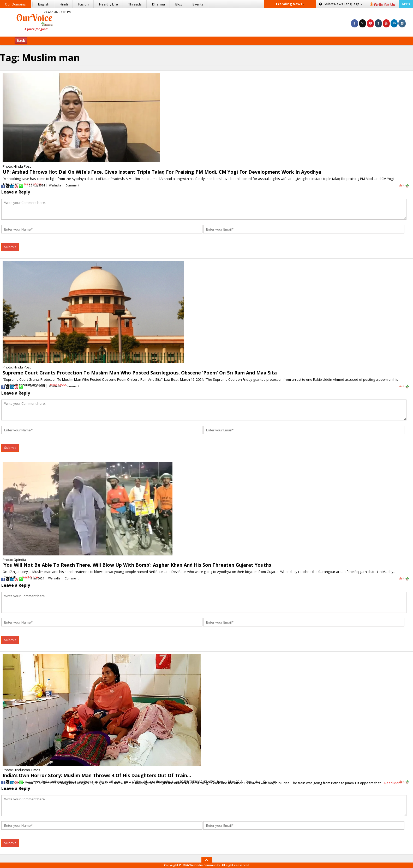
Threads (135, 4)
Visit (404, 186)
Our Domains (15, 4)
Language (341, 4)
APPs (406, 4)
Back (21, 40)
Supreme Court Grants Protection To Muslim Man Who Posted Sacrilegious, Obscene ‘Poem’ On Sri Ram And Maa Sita (140, 373)
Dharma (158, 4)
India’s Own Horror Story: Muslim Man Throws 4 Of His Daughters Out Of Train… (97, 775)
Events (198, 4)
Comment (72, 185)
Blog (179, 4)
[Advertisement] (206, 22)
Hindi (64, 4)
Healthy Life (109, 4)
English (44, 4)
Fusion (83, 4)
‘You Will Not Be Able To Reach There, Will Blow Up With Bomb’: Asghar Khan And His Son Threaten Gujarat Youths (137, 565)
